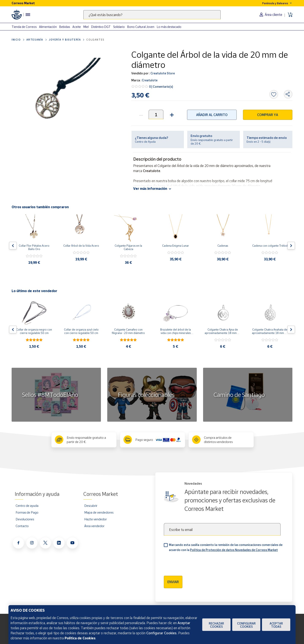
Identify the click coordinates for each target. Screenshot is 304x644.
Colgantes (95, 40)
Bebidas (65, 27)
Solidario (119, 27)
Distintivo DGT (101, 27)
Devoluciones (25, 519)
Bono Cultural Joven (141, 27)
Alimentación (48, 27)
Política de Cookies (80, 638)
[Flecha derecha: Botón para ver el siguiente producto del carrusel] (291, 246)
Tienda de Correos (24, 27)
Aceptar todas (276, 625)
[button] (171, 114)
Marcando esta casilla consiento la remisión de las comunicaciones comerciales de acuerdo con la (226, 547)
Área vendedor (94, 526)
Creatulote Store (162, 73)
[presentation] (196, 562)
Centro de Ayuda (145, 142)
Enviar (173, 582)
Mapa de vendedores (99, 512)
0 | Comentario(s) (161, 87)
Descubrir (91, 506)
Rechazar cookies (216, 625)
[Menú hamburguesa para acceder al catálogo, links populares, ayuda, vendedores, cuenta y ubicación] (28, 15)
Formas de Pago (27, 512)
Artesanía (35, 40)
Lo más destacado (169, 27)
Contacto (22, 526)
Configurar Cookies (246, 625)
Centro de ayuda (27, 506)
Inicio (16, 40)
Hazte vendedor (96, 519)
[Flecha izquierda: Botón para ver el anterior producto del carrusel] (13, 246)
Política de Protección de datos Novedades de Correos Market (234, 550)
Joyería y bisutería (65, 40)
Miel (86, 27)
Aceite (77, 27)
